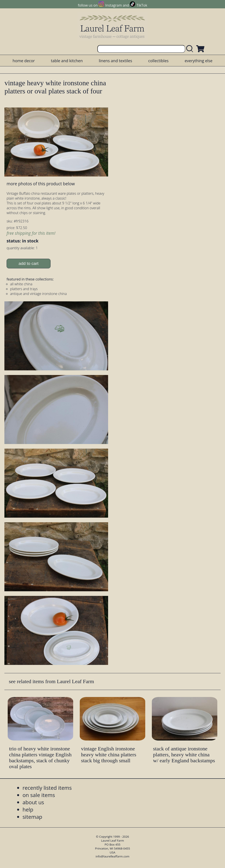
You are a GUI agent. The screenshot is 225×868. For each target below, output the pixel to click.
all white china (21, 284)
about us (33, 802)
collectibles (158, 61)
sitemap (32, 817)
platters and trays (24, 289)
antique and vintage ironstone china (38, 294)
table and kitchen (67, 61)
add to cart (29, 263)
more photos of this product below (41, 184)
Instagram (113, 5)
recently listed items (47, 788)
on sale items (39, 795)
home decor (24, 61)
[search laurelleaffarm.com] (191, 49)
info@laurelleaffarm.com (112, 856)
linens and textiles (115, 61)
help (28, 809)
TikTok (142, 5)
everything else (198, 61)
